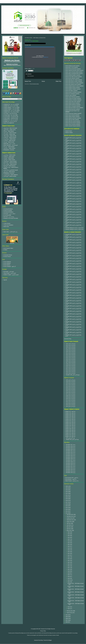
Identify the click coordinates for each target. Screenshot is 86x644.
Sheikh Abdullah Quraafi (70, 66)
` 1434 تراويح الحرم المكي (70, 358)
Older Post (58, 81)
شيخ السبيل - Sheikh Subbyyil (9, 148)
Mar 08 (69, 573)
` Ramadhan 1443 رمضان (70, 469)
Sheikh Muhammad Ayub (71, 109)
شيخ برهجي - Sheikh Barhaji (9, 172)
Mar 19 (69, 553)
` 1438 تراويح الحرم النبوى (70, 395)
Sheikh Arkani (6, 227)
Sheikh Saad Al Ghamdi (70, 115)
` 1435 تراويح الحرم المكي (70, 359)
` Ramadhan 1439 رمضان (70, 463)
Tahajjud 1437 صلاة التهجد (70, 427)
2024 (67, 490)
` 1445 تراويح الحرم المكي (70, 373)
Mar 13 (69, 564)
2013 (67, 509)
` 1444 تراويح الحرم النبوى (70, 405)
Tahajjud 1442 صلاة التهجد (70, 435)
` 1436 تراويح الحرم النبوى (70, 392)
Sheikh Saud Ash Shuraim (71, 123)
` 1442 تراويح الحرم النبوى (70, 402)
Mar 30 (69, 534)
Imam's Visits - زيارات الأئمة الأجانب (10, 232)
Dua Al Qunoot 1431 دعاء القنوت (72, 478)
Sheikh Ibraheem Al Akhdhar (71, 100)
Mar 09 (69, 571)
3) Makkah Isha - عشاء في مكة (10, 112)
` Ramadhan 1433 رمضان (70, 454)
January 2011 (70, 613)
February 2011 (70, 611)
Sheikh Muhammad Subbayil (71, 113)
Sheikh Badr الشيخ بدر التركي (9, 144)
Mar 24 (69, 544)
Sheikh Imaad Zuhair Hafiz (71, 101)
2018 (67, 501)
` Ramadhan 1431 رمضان (70, 451)
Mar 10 (69, 569)
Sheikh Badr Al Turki (70, 67)
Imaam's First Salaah (8, 123)
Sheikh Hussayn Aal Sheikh (71, 98)
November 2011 (70, 516)
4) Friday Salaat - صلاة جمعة (9, 115)
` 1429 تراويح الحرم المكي (70, 347)
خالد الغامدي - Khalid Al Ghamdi (10, 137)
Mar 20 (69, 552)
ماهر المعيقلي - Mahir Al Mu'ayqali (10, 128)
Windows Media (28, 69)
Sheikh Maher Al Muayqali (71, 74)
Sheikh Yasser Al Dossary (71, 72)
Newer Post (28, 81)
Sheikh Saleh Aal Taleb (70, 120)
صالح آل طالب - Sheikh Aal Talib (10, 136)
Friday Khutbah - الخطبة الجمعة (10, 273)
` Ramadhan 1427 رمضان (70, 445)
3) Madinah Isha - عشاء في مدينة (10, 111)
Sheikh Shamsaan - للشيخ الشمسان (11, 145)
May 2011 (69, 527)
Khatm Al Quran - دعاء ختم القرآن (72, 481)
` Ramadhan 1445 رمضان (70, 472)
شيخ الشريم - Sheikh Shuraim (9, 140)
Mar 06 (69, 576)
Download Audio (28, 45)
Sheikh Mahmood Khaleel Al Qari (72, 108)
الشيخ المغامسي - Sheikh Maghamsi (11, 175)
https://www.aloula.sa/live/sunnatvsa (12, 65)
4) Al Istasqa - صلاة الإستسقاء (9, 114)
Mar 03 (69, 582)
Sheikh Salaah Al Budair (70, 117)
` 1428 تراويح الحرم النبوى (70, 381)
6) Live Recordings (7, 215)
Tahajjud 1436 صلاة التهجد (70, 425)
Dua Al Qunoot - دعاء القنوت (71, 479)
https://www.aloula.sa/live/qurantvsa (12, 62)
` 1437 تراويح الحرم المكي (70, 362)
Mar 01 (69, 609)
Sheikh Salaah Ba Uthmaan (71, 70)
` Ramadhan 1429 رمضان (70, 448)
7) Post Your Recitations (8, 225)
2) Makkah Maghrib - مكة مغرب (10, 109)
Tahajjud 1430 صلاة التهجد (70, 416)
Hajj (4, 280)
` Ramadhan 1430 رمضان (70, 449)
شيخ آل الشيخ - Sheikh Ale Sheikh (10, 163)
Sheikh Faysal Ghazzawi (70, 97)
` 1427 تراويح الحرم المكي (70, 348)
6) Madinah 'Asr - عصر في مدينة (10, 120)
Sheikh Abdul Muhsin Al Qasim (72, 81)
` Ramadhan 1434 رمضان (70, 455)
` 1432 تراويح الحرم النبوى (70, 386)
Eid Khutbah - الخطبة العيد (9, 272)
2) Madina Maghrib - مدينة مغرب (10, 107)
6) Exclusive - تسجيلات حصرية (9, 214)
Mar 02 (69, 607)
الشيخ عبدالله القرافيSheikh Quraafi (11, 170)
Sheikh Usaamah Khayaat (71, 126)
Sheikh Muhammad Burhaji (71, 69)
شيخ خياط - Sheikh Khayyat (9, 147)
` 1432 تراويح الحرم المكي (70, 355)
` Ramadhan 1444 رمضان (70, 471)
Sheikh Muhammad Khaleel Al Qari (72, 111)
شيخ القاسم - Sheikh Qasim (9, 157)
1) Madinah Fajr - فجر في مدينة (10, 104)
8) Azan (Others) (7, 265)
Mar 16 (69, 559)
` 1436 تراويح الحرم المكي (70, 361)
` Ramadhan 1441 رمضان (70, 466)
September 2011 (70, 520)
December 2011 (70, 514)
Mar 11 (69, 568)
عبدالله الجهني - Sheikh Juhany (10, 130)
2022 (67, 493)
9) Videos (5, 250)
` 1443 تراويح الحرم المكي (70, 372)
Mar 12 (69, 566)
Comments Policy (68, 339)
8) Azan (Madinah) (7, 262)
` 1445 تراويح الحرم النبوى (70, 406)
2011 (67, 513)
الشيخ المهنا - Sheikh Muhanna (9, 166)
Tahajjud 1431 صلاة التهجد (70, 418)
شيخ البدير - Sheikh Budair (9, 158)
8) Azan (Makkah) (7, 263)
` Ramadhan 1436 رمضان (70, 459)
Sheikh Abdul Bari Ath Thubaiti (72, 80)
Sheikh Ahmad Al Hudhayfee (71, 92)
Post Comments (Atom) (34, 84)
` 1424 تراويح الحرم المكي (70, 345)
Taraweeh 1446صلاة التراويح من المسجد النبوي (74, 229)
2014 (67, 508)
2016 (67, 504)
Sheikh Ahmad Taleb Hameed (71, 77)
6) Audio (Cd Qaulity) (8, 211)
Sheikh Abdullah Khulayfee (71, 89)
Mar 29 (69, 536)
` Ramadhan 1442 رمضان (70, 468)
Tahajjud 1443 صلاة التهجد (70, 436)
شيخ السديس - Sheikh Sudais (9, 134)
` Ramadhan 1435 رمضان (70, 457)
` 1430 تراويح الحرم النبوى (70, 383)
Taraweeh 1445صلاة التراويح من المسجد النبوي (74, 228)
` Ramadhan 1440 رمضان (70, 465)
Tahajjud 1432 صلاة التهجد (70, 419)
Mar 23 (69, 546)
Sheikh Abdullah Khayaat (71, 88)
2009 (67, 617)
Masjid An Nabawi (69, 133)
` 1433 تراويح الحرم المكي (70, 356)
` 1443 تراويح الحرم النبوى (70, 403)
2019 (67, 499)
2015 (67, 506)
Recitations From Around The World (11, 218)
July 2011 (69, 523)
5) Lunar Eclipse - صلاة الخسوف (10, 117)
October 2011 (70, 518)
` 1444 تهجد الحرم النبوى (70, 438)
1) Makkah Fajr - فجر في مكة (9, 106)
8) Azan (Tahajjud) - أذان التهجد (10, 266)
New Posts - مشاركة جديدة (9, 217)
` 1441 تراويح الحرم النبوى (70, 400)
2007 (67, 620)
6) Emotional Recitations (8, 212)
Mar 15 (69, 561)
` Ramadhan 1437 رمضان (70, 460)
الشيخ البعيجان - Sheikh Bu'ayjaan (10, 161)
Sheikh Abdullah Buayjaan (71, 75)
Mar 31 (69, 532)
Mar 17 (69, 557)
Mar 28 (69, 537)
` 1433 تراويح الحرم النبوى (70, 388)
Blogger (50, 640)
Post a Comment (31, 76)
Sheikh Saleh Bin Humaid (71, 121)
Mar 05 (69, 578)
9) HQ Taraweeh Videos (8, 248)
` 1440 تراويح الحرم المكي (70, 367)
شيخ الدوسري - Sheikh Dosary (9, 139)
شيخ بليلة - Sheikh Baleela (9, 131)
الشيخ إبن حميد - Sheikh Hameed (10, 164)
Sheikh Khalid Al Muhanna (71, 105)
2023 (67, 492)
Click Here (12, 243)
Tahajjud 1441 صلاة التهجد (70, 433)
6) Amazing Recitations (8, 209)
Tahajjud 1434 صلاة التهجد (70, 422)
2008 (67, 618)
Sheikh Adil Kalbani (69, 91)
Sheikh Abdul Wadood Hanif (71, 84)
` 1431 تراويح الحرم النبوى (70, 385)
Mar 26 (69, 541)
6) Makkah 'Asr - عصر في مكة (9, 121)
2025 (67, 488)
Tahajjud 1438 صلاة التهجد (70, 429)
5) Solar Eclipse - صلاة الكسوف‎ (10, 118)
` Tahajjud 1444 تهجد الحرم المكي (72, 439)
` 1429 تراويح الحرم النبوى (70, 380)
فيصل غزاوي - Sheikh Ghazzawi (10, 133)
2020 (67, 497)
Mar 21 (69, 550)
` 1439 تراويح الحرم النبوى (70, 397)
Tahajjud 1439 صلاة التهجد (70, 430)
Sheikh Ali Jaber (69, 95)
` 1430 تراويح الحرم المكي (70, 351)
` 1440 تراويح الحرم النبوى (70, 399)
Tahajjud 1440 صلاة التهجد (70, 432)
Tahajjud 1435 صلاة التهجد (70, 424)
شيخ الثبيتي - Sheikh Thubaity (9, 160)
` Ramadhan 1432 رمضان (70, 452)
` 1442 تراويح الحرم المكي (70, 370)
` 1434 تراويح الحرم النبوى (70, 389)
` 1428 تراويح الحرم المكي (70, 350)
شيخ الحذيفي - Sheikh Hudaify (9, 155)
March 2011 (69, 530)
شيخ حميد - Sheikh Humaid (9, 142)
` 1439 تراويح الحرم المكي (70, 365)
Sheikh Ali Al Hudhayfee (70, 94)
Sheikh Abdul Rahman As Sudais (72, 83)
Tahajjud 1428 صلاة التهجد (70, 413)
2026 (67, 486)
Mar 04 (69, 580)
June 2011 (69, 525)
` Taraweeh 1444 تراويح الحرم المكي (73, 375)
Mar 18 (69, 555)
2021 (67, 495)
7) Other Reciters (7, 223)
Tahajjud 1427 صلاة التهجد (70, 412)
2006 (67, 622)
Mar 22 (69, 548)
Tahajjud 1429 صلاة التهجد (70, 415)
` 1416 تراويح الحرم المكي (70, 344)
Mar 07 (69, 575)
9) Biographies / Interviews (9, 150)
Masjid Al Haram (69, 131)
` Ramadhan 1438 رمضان (70, 462)
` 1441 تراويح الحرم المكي (70, 369)
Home (43, 81)
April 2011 (69, 529)
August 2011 (69, 522)
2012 (67, 511)
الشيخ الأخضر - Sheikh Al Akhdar (10, 176)
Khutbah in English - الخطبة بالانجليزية (11, 275)
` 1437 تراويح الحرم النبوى (70, 394)
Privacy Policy (43, 631)
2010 (67, 615)
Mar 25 (69, 543)
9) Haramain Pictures (8, 255)
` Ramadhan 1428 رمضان (70, 446)
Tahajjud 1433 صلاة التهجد (70, 421)
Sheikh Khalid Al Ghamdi (70, 103)
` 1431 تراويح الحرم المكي (70, 353)
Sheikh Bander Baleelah (70, 78)
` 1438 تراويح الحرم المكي (70, 364)
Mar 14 (69, 562)
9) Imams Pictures (7, 257)
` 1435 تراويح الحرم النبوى (70, 391)
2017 (67, 502)
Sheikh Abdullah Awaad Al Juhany (72, 86)
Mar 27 (69, 539)
